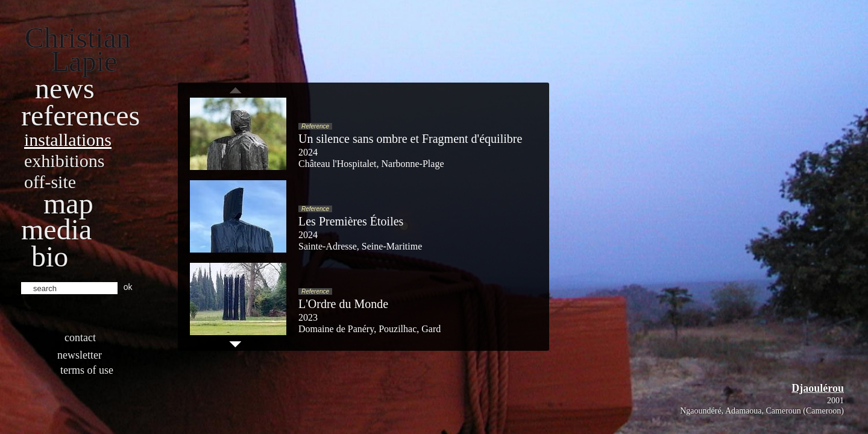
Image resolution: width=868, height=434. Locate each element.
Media (56, 229)
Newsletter (80, 355)
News (65, 88)
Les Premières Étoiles (351, 221)
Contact (80, 338)
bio (50, 256)
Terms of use (87, 370)
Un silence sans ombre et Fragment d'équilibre (410, 139)
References (80, 115)
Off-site (50, 182)
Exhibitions (64, 161)
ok (128, 287)
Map (68, 203)
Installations (68, 140)
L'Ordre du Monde (343, 304)
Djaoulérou (818, 388)
